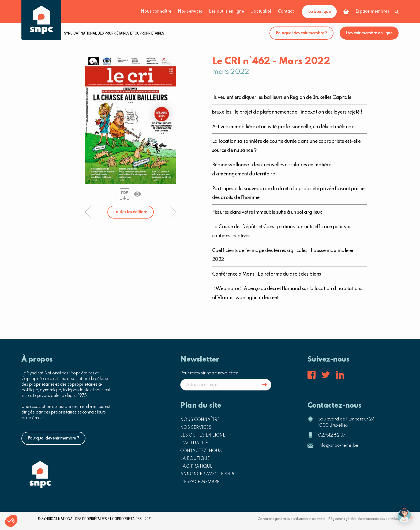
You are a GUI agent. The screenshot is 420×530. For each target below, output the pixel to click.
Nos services (190, 12)
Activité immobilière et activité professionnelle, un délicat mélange (283, 127)
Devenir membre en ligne (369, 33)
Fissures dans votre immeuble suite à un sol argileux (267, 212)
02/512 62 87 (332, 435)
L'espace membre (200, 482)
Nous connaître (156, 12)
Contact (286, 12)
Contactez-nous (201, 451)
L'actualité (261, 12)
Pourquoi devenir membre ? (301, 33)
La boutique (319, 12)
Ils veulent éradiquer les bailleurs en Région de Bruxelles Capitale (282, 97)
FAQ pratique (196, 467)
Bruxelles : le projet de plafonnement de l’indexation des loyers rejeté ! (287, 112)
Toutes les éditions (131, 212)
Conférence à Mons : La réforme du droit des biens (267, 274)
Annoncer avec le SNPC (208, 474)
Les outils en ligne (226, 12)
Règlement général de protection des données (363, 519)
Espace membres (372, 12)
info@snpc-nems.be (338, 446)
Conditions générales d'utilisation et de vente (292, 519)
